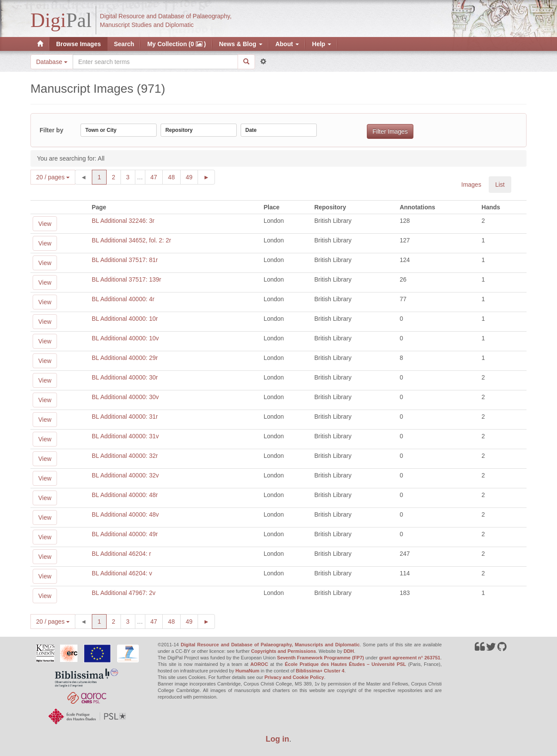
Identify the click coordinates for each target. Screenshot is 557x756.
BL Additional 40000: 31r (125, 417)
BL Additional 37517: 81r (125, 260)
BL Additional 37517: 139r (127, 279)
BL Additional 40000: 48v (125, 514)
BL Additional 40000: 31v (125, 436)
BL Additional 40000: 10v (125, 338)
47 (157, 176)
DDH (349, 651)
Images (471, 185)
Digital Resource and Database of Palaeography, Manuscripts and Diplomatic (270, 645)
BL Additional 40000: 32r (125, 456)
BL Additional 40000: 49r (125, 534)
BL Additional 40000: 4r (123, 299)
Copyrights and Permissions (284, 651)
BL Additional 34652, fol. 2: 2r (131, 240)
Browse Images (79, 44)
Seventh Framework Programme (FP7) (321, 658)
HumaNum (247, 671)
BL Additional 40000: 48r (125, 495)
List (500, 185)
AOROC (259, 664)
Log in (278, 739)
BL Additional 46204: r (121, 554)
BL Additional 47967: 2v (124, 593)
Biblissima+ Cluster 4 (320, 671)
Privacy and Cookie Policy (294, 677)
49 (192, 176)
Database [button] (52, 62)
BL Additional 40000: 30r (125, 377)
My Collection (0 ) (176, 44)
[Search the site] (155, 62)
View (45, 224)
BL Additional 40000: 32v (125, 475)
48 (174, 176)
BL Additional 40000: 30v (125, 397)
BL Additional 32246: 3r (123, 221)
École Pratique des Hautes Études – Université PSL (345, 664)
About (287, 44)
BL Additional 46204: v (122, 573)
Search (124, 44)
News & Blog (240, 44)
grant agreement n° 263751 (410, 658)
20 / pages (53, 177)
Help (322, 44)
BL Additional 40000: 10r (125, 319)
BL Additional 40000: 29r (125, 358)
